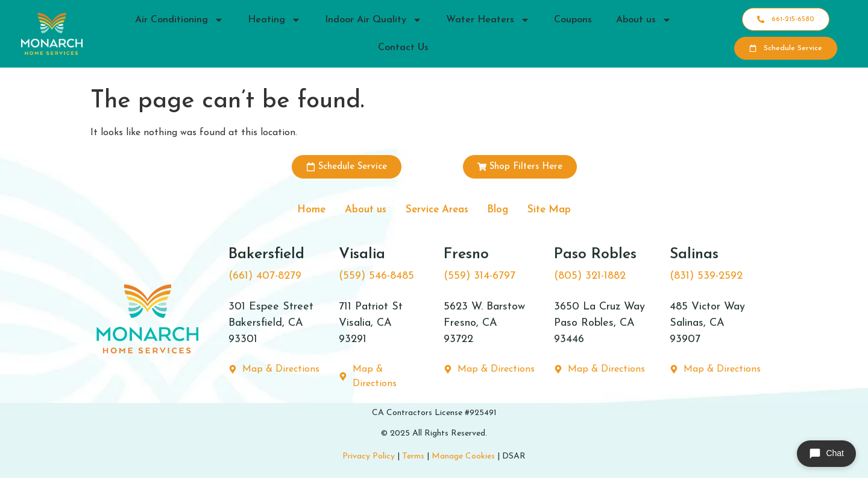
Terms (413, 459)
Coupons (573, 20)
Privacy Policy (369, 459)
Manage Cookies (463, 459)
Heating (274, 20)
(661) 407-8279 (265, 278)
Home (296, 211)
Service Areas (437, 211)
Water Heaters (488, 20)
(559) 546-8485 (376, 278)
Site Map (564, 211)
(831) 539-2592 (706, 278)
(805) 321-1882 (590, 278)
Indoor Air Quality (373, 20)
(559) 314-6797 (480, 278)
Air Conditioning (179, 20)
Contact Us (403, 48)
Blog (506, 211)
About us (644, 20)
